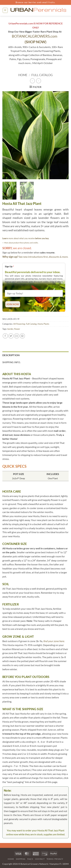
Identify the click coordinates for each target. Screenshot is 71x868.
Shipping (21, 859)
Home (23, 75)
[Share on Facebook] (5, 336)
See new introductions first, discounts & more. (43, 257)
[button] (5, 10)
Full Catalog (42, 75)
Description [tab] (11, 355)
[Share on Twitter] (11, 336)
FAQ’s (30, 859)
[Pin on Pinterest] (22, 336)
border (10, 329)
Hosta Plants (43, 324)
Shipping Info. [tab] (11, 362)
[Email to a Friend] (17, 336)
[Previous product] (39, 81)
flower (17, 329)
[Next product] (32, 81)
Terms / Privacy (55, 859)
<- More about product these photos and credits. (20, 243)
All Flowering (19, 324)
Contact (40, 859)
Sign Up (9, 266)
